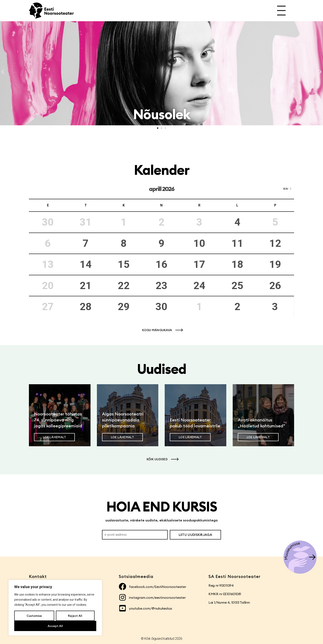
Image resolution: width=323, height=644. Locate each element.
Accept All (55, 626)
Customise (34, 616)
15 (124, 264)
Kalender (162, 170)
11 (237, 243)
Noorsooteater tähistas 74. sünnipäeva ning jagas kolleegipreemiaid (58, 420)
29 (124, 307)
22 (124, 286)
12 (275, 243)
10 (199, 243)
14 (86, 264)
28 (86, 307)
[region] (55, 608)
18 (237, 264)
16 (161, 264)
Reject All (75, 616)
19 (275, 264)
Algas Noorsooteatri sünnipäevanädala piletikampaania (123, 420)
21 (86, 286)
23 (161, 286)
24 (199, 286)
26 (275, 286)
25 (237, 286)
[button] (3, 72)
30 (161, 307)
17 (199, 264)
